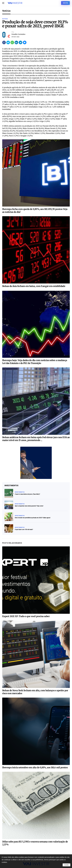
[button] (3, 3)
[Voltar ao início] (15, 3)
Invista (65, 3)
